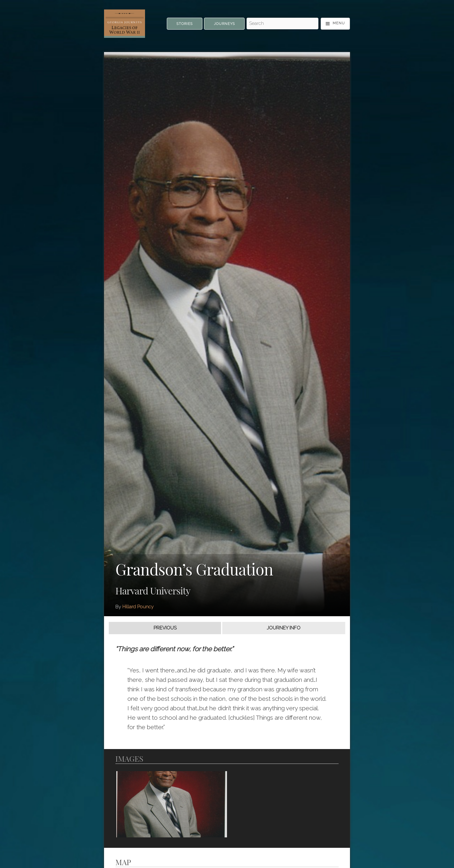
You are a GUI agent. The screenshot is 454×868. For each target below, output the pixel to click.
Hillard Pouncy (138, 607)
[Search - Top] (282, 24)
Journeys (224, 24)
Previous (165, 628)
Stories (185, 24)
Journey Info (284, 628)
